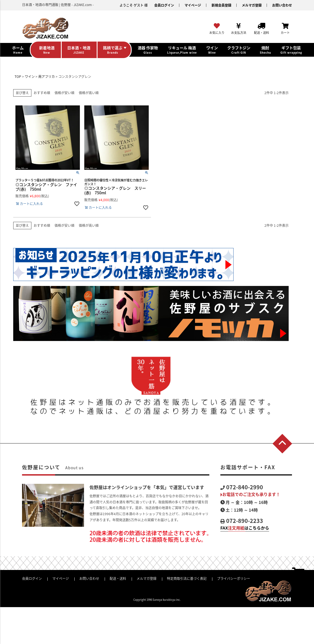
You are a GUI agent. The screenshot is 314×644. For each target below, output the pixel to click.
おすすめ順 (42, 93)
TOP (18, 77)
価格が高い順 (89, 93)
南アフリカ (47, 77)
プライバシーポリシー (234, 578)
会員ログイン (164, 5)
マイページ (193, 5)
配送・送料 (118, 578)
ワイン (30, 77)
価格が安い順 (64, 93)
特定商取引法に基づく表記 (187, 578)
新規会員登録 (221, 5)
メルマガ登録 (252, 5)
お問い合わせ (282, 5)
